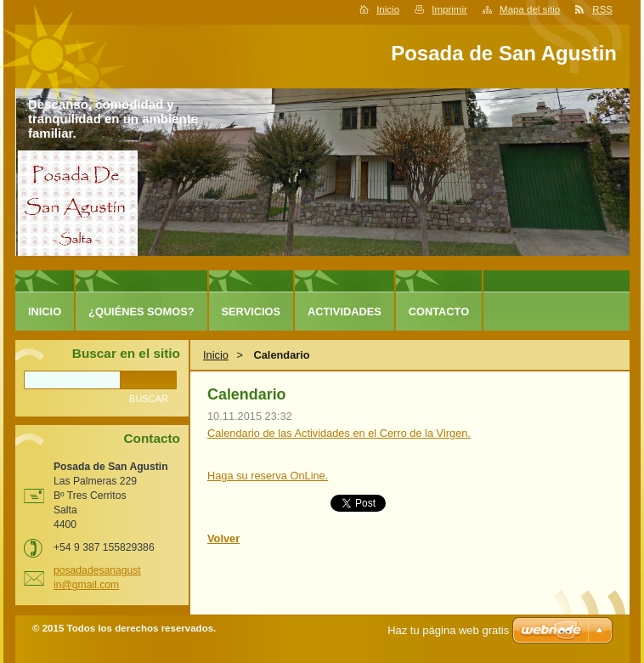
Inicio (388, 9)
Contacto (439, 312)
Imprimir (449, 9)
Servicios (251, 312)
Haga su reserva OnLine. (268, 476)
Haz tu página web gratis (448, 630)
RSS (602, 9)
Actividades (345, 312)
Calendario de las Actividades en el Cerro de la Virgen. (339, 433)
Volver (223, 538)
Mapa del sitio (530, 9)
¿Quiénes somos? (141, 312)
